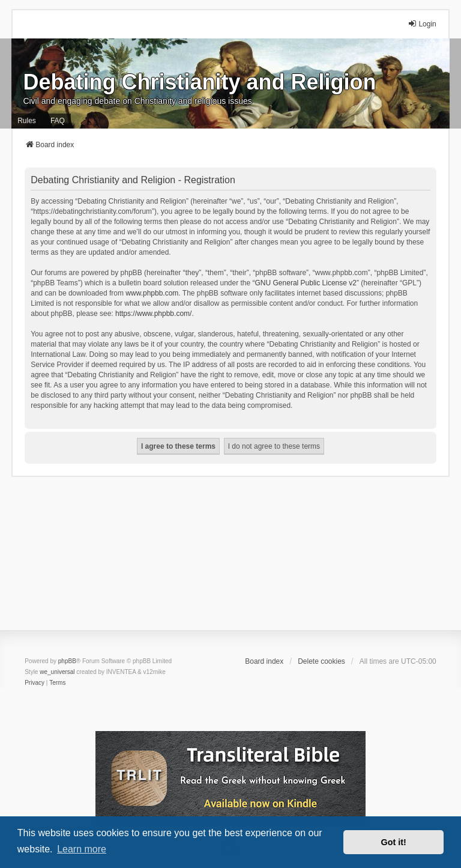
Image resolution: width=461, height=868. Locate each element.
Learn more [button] (82, 849)
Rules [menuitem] (27, 121)
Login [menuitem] (422, 24)
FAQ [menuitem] (58, 121)
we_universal (57, 672)
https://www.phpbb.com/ (153, 314)
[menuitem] (35, 683)
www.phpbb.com (152, 293)
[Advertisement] (230, 561)
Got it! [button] (394, 842)
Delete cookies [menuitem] (321, 661)
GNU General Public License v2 (306, 283)
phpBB (67, 661)
